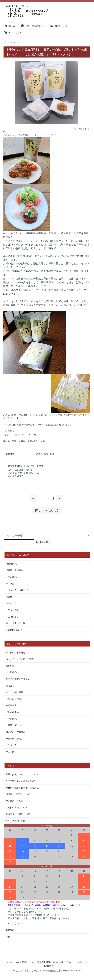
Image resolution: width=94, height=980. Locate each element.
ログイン (10, 937)
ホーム (10, 26)
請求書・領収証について (18, 794)
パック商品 (11, 719)
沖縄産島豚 (11, 705)
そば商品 (10, 583)
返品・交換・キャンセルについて (22, 774)
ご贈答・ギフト (13, 725)
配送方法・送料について (18, 814)
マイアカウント (13, 923)
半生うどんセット (14, 610)
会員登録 (10, 930)
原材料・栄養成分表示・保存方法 (22, 788)
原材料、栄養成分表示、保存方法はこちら (24, 441)
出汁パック (18, 42)
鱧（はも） (11, 686)
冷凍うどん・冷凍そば (17, 590)
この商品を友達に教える (20, 470)
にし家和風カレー (14, 712)
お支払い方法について (17, 808)
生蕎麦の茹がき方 (14, 801)
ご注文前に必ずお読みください (21, 781)
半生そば (10, 752)
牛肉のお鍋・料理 (14, 692)
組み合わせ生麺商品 (16, 732)
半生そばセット (13, 617)
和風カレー (11, 597)
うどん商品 (11, 577)
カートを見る (13, 33)
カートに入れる (47, 510)
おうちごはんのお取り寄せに (20, 659)
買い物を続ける (16, 476)
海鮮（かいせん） (14, 739)
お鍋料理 (10, 666)
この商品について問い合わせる (23, 473)
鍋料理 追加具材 (14, 570)
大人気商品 (11, 672)
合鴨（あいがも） (14, 699)
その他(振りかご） (15, 630)
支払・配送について (33, 26)
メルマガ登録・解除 (16, 821)
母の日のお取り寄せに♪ (17, 652)
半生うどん (11, 745)
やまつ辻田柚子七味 (16, 623)
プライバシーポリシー (77, 962)
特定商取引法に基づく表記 (50, 962)
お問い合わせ (59, 26)
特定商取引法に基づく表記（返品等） (27, 466)
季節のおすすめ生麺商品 (18, 679)
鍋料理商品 (11, 564)
